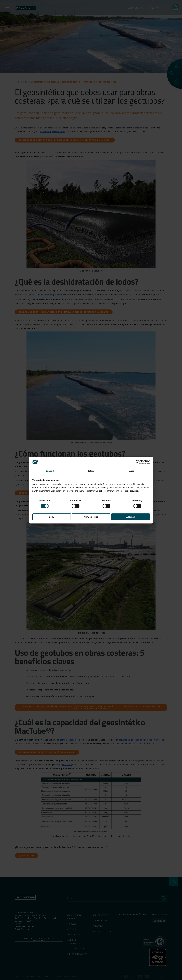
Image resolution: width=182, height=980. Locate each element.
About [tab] (132, 471)
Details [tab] (91, 471)
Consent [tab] (50, 471)
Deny (52, 517)
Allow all (130, 517)
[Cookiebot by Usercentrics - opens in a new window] (138, 462)
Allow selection (91, 517)
